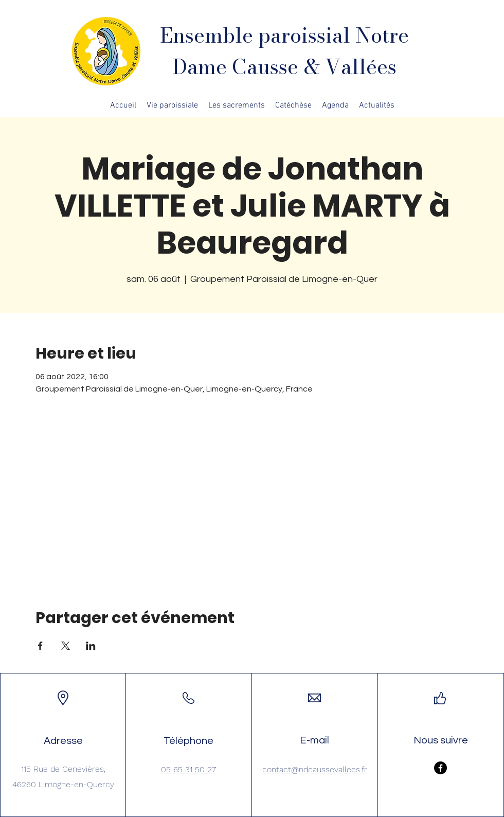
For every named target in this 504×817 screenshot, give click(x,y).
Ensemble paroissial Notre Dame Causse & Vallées (284, 51)
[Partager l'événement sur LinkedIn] (91, 646)
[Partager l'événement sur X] (66, 646)
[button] (172, 105)
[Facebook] (440, 768)
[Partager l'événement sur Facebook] (40, 646)
